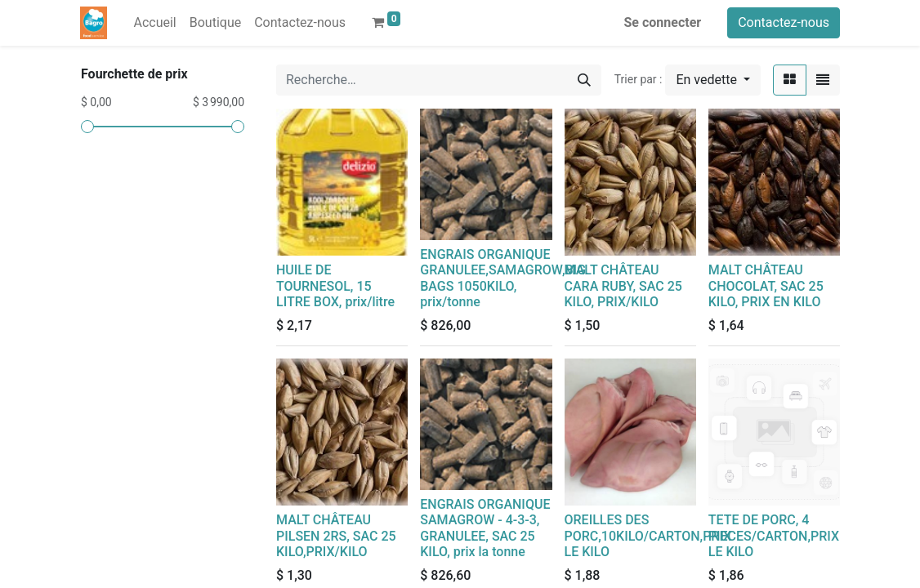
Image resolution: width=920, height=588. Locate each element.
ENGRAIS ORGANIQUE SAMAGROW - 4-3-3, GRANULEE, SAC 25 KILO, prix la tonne (485, 528)
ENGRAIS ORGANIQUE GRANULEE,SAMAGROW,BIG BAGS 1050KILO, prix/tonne (503, 278)
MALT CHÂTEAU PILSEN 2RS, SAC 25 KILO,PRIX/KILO (336, 535)
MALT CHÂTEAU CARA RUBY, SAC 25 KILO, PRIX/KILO (623, 285)
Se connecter (663, 22)
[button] (713, 80)
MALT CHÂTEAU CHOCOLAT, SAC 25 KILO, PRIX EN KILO (766, 285)
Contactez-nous (784, 22)
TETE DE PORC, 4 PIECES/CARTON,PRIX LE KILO (774, 535)
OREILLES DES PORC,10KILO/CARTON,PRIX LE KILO (648, 535)
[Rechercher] (584, 80)
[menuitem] (154, 23)
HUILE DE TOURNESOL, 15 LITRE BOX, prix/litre (335, 285)
